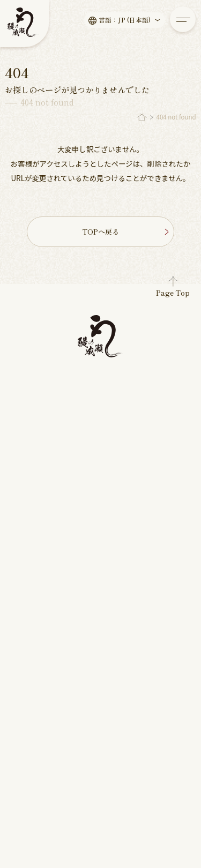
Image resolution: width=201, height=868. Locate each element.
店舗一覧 (122, 443)
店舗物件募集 (130, 420)
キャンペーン (36, 555)
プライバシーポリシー (45, 799)
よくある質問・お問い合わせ (134, 472)
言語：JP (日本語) (131, 20)
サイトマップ (126, 799)
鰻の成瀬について (138, 396)
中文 (126, 773)
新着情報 (26, 502)
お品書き (29, 438)
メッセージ (32, 413)
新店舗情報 (33, 543)
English (83, 773)
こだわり (29, 425)
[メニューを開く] (183, 19)
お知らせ (29, 518)
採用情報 (122, 502)
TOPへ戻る (125, 231)
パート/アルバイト (139, 518)
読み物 (27, 530)
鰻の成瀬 (85, 822)
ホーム (22, 396)
